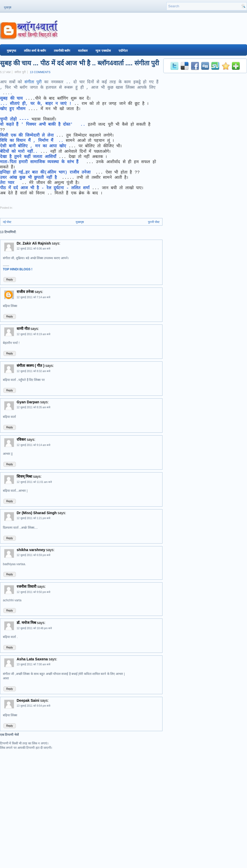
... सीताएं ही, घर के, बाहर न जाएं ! (36, 104)
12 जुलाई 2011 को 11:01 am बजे (34, 482)
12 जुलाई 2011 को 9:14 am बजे (33, 445)
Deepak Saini (28, 700)
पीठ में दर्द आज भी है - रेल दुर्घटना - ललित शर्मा (45, 188)
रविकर (22, 439)
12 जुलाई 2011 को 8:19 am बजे (33, 334)
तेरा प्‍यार (8, 183)
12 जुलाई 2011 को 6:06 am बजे (33, 249)
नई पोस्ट (7, 222)
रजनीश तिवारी (27, 586)
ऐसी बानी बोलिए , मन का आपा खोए (33, 146)
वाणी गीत (23, 329)
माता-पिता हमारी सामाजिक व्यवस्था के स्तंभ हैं (42, 162)
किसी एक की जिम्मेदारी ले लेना (27, 136)
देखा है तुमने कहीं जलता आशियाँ (28, 157)
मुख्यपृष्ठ (80, 222)
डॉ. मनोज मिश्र (26, 623)
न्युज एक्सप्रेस (103, 51)
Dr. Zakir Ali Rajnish (34, 243)
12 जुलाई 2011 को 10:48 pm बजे (34, 628)
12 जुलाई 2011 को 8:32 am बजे (33, 371)
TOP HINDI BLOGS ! (18, 269)
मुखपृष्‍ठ (11, 51)
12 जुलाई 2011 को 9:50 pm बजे (33, 592)
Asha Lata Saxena (32, 659)
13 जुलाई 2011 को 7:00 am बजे (33, 664)
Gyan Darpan (28, 402)
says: (56, 243)
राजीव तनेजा (25, 292)
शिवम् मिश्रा (24, 476)
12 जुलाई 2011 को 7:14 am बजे (33, 297)
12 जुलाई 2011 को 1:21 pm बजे (33, 518)
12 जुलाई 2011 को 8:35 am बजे (33, 407)
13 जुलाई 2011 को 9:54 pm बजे (33, 706)
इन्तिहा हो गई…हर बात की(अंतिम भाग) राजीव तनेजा (47, 173)
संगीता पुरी (33, 82)
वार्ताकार (83, 51)
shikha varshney (31, 550)
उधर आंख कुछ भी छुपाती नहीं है (30, 178)
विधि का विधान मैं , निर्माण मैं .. (33, 141)
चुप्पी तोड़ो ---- (15, 119)
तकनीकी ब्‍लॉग (62, 51)
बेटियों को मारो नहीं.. (19, 152)
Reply (10, 280)
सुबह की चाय (13, 99)
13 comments (40, 72)
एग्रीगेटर (123, 51)
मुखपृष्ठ (8, 7)
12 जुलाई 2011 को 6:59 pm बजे (33, 555)
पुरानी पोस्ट (154, 222)
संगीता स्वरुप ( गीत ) (31, 366)
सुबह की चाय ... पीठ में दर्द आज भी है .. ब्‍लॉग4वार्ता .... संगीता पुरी (79, 63)
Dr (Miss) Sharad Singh (37, 513)
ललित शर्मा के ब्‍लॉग (35, 51)
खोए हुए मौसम (14, 109)
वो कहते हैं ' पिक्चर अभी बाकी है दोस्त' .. (44, 125)
